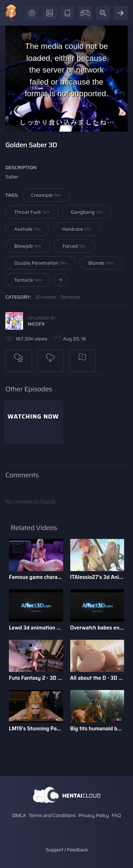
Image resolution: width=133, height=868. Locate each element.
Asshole (27, 229)
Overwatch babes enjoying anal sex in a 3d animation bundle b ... (97, 628)
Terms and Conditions (52, 815)
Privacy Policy (94, 815)
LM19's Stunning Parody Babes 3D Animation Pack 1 (36, 729)
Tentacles (70, 297)
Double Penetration (41, 263)
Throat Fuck (32, 212)
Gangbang (87, 212)
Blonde (101, 263)
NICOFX (36, 324)
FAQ (116, 815)
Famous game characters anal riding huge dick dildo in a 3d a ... (36, 577)
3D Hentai (46, 297)
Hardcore (77, 229)
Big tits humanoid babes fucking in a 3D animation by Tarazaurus (97, 729)
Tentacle (28, 280)
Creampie (46, 195)
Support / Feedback (67, 850)
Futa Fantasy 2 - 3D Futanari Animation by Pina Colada (36, 678)
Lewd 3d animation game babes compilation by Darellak (36, 628)
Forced (74, 246)
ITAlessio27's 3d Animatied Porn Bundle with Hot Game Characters (97, 577)
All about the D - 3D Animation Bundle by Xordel (97, 678)
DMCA (19, 815)
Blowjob (28, 246)
